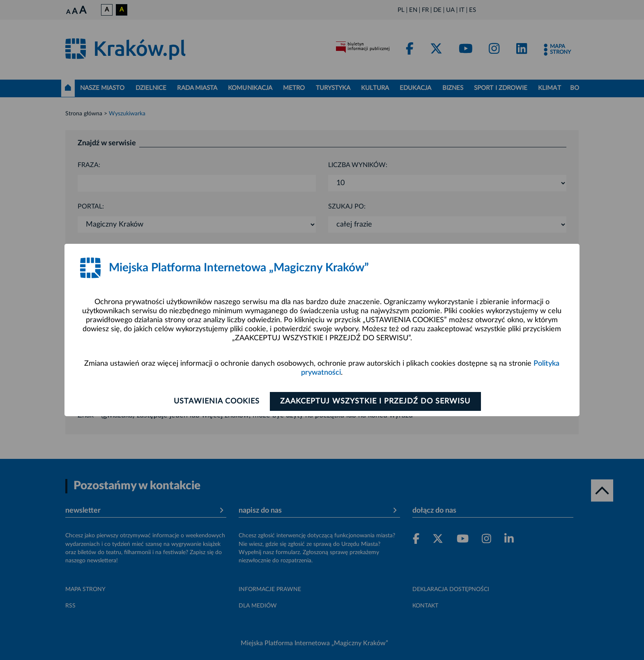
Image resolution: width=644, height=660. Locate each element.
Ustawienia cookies (216, 401)
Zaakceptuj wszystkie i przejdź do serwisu (376, 401)
